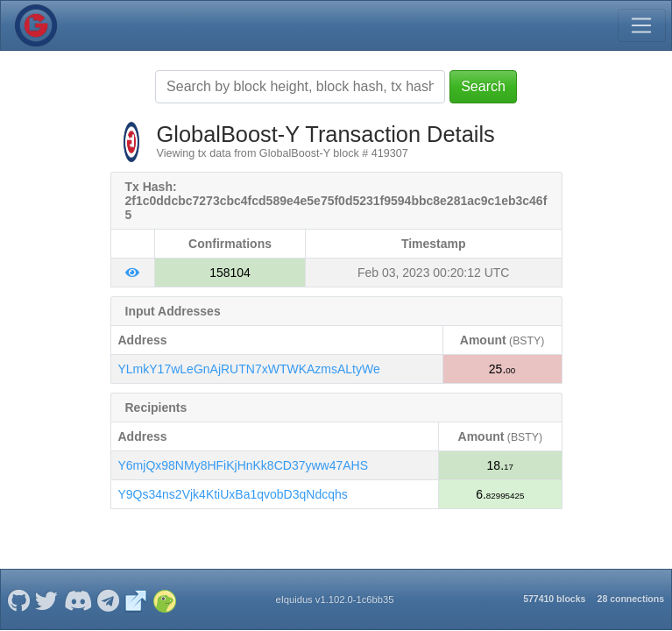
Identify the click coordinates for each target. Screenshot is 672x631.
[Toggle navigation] (641, 25)
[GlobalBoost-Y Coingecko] (164, 599)
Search (483, 86)
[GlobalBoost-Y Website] (136, 599)
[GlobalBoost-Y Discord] (78, 599)
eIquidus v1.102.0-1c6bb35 (334, 599)
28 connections (631, 599)
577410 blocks (554, 599)
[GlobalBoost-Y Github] (18, 599)
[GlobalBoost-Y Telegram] (109, 599)
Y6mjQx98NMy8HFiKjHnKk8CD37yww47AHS (244, 465)
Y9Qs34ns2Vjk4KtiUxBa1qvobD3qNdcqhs (233, 494)
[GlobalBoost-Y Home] (36, 25)
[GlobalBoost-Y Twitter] (47, 599)
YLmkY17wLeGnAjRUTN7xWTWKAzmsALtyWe (249, 369)
